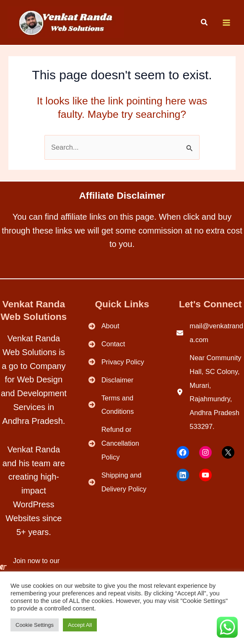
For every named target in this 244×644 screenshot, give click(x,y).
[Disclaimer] (111, 380)
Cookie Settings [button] (35, 625)
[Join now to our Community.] (34, 568)
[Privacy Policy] (116, 362)
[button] (205, 23)
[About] (104, 326)
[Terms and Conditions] (122, 405)
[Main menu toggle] (226, 23)
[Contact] (107, 344)
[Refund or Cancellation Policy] (122, 443)
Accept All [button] (80, 625)
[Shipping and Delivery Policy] (122, 482)
